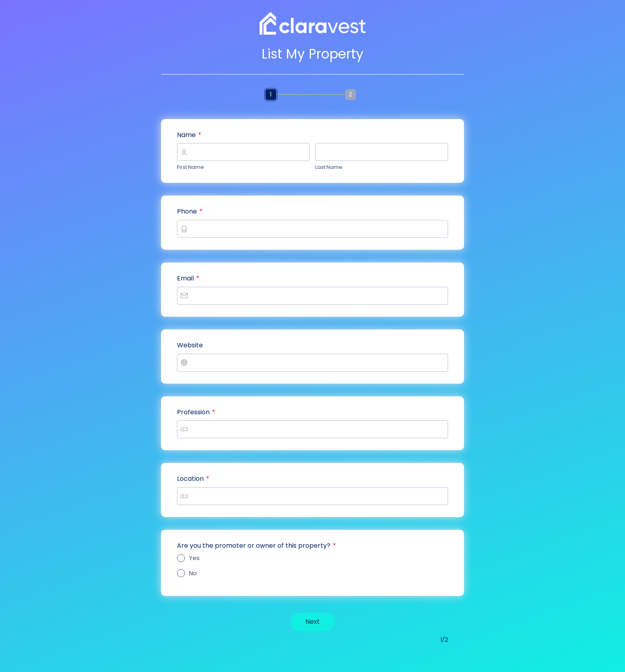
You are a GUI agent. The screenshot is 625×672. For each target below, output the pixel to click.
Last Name (329, 167)
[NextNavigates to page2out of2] (312, 622)
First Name (191, 167)
